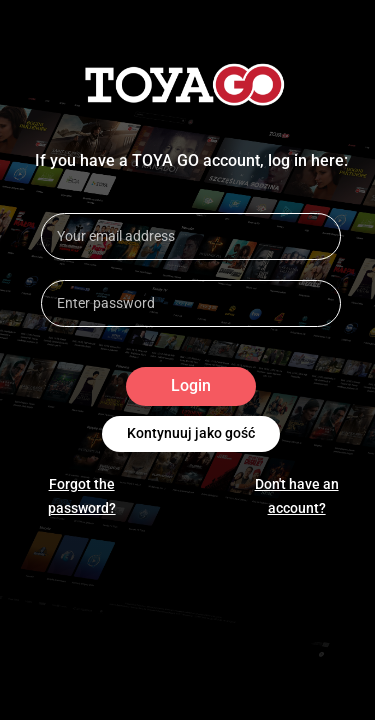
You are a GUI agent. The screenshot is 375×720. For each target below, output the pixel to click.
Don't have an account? (297, 496)
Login (191, 386)
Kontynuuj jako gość (191, 434)
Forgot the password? (82, 496)
